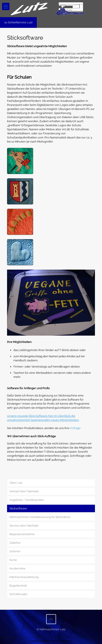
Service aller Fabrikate (24, 526)
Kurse (13, 560)
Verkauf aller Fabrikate (24, 491)
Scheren (15, 551)
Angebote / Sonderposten (27, 500)
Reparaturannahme (22, 534)
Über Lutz (16, 483)
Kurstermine (17, 568)
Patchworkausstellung (24, 577)
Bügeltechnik (18, 586)
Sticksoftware (18, 508)
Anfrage (75, 428)
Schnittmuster (18, 594)
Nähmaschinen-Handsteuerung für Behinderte (40, 517)
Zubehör (15, 543)
